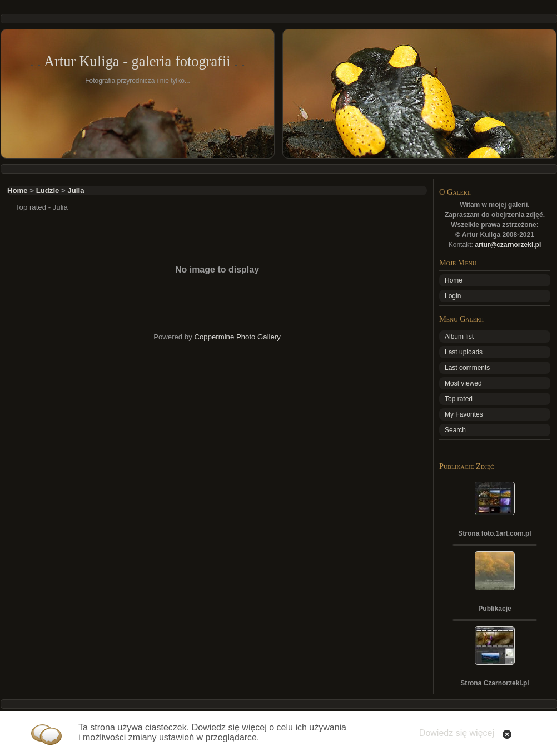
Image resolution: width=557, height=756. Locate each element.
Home (18, 191)
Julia (76, 191)
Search (455, 430)
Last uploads (464, 352)
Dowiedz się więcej (457, 733)
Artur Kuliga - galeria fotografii (137, 61)
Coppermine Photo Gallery (237, 337)
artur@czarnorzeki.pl (508, 245)
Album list (459, 337)
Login (453, 296)
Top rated (459, 399)
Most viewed (463, 383)
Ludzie (48, 191)
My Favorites (464, 414)
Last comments (467, 368)
